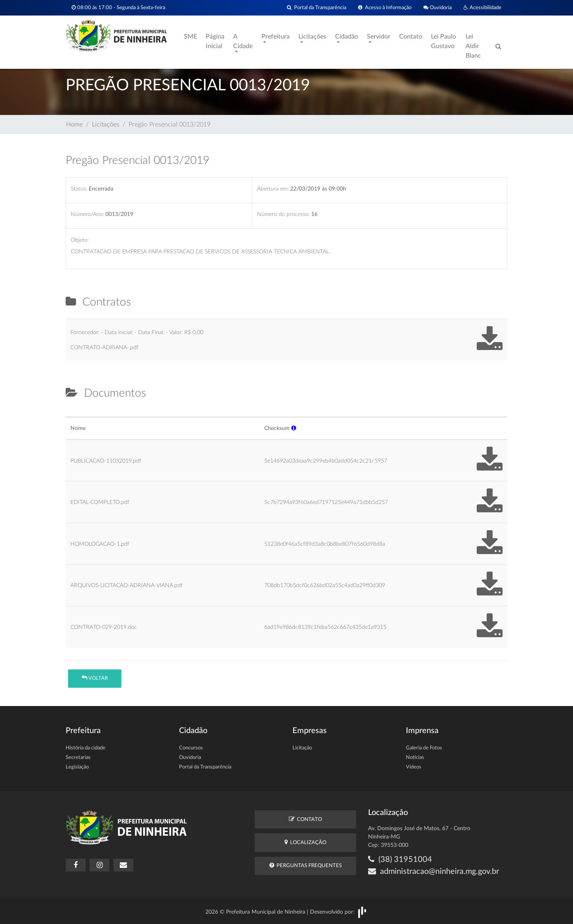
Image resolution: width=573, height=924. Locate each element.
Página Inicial (215, 41)
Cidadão (347, 37)
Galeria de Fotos (424, 748)
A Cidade (243, 41)
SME (190, 37)
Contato (411, 37)
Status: (79, 189)
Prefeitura (276, 37)
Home (74, 124)
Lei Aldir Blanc (473, 46)
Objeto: (80, 240)
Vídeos (414, 767)
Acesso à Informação (385, 8)
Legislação (77, 767)
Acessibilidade (482, 8)
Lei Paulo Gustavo (443, 41)
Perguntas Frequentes (306, 865)
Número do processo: (283, 214)
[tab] (72, 414)
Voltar (95, 678)
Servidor (379, 37)
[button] (294, 428)
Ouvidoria (438, 8)
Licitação (302, 748)
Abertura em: (273, 189)
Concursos (191, 748)
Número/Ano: (87, 214)
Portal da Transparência (317, 8)
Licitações (312, 37)
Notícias (415, 758)
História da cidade (86, 748)
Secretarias (78, 758)
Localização (305, 842)
